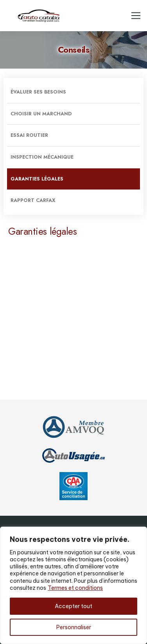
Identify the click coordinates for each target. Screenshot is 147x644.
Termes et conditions (75, 588)
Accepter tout (73, 606)
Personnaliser (74, 627)
